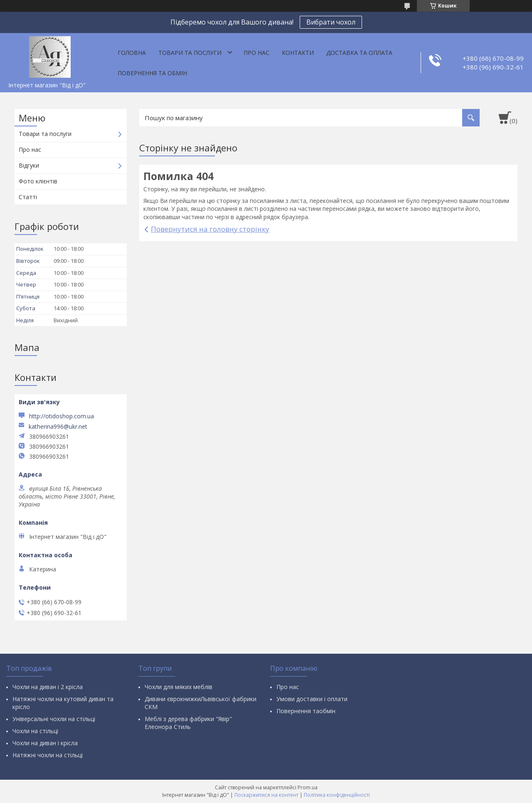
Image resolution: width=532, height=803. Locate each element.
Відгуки (29, 165)
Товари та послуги (190, 53)
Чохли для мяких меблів (179, 687)
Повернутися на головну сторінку (210, 229)
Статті (28, 197)
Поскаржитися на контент (266, 795)
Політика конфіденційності (337, 795)
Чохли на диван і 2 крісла (48, 687)
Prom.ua (308, 787)
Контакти (298, 53)
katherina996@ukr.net (58, 427)
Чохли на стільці (35, 731)
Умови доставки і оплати (312, 699)
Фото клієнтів (38, 181)
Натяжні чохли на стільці (48, 755)
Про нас (256, 53)
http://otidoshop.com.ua (62, 416)
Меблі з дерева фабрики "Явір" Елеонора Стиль (188, 723)
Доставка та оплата (359, 53)
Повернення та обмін (152, 73)
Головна (132, 53)
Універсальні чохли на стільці (54, 719)
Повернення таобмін (306, 711)
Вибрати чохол (331, 22)
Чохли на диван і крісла (45, 743)
